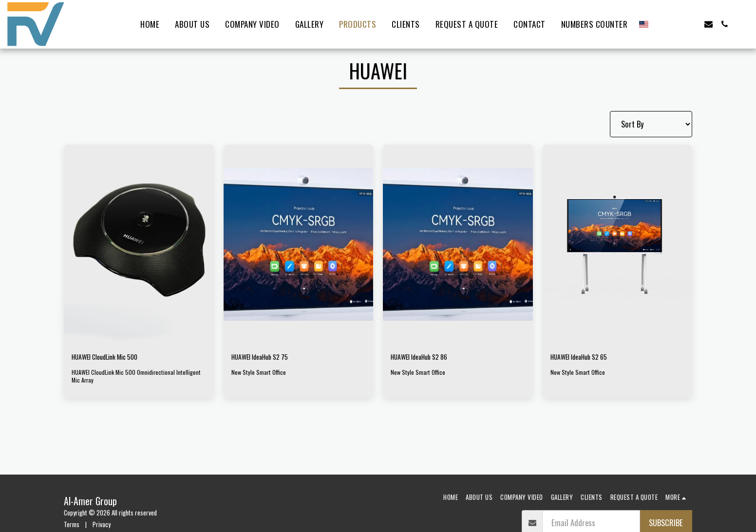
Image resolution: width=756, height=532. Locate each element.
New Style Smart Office (259, 374)
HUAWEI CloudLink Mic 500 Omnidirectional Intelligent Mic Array (137, 378)
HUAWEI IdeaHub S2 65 (586, 358)
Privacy (102, 524)
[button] (660, 24)
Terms (72, 524)
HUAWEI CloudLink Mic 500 (113, 358)
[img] (139, 244)
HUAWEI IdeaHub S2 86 (426, 358)
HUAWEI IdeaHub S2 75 (266, 358)
